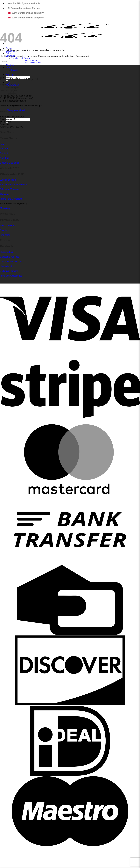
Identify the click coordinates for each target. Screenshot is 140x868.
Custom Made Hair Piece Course (26, 63)
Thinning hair (7, 252)
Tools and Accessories (11, 276)
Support (15, 70)
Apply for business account (13, 185)
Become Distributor (10, 163)
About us (10, 65)
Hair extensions (8, 266)
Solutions (5, 230)
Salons (9, 53)
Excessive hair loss (10, 257)
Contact (9, 68)
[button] (8, 82)
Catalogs (4, 194)
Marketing (5, 208)
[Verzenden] (1, 65)
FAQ (2, 144)
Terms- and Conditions (11, 199)
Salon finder (6, 85)
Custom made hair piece (12, 262)
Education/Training (9, 189)
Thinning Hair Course (21, 58)
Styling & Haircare (9, 271)
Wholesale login (8, 180)
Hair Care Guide (8, 225)
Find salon (5, 235)
